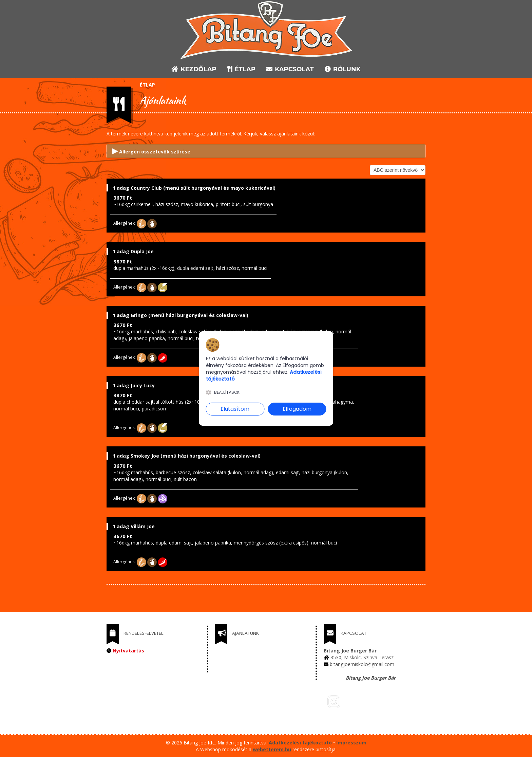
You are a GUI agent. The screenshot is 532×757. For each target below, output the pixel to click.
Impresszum (351, 743)
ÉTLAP (242, 69)
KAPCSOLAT (290, 69)
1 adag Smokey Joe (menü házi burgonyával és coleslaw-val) (187, 456)
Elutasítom (235, 409)
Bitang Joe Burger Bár (371, 678)
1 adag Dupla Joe (133, 251)
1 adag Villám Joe (134, 526)
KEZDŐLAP (194, 69)
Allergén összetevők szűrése (151, 150)
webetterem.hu (272, 749)
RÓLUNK (343, 69)
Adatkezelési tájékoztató (300, 743)
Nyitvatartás (128, 651)
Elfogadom (297, 409)
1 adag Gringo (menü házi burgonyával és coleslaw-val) (180, 315)
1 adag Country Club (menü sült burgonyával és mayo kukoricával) (194, 188)
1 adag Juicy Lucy (134, 385)
